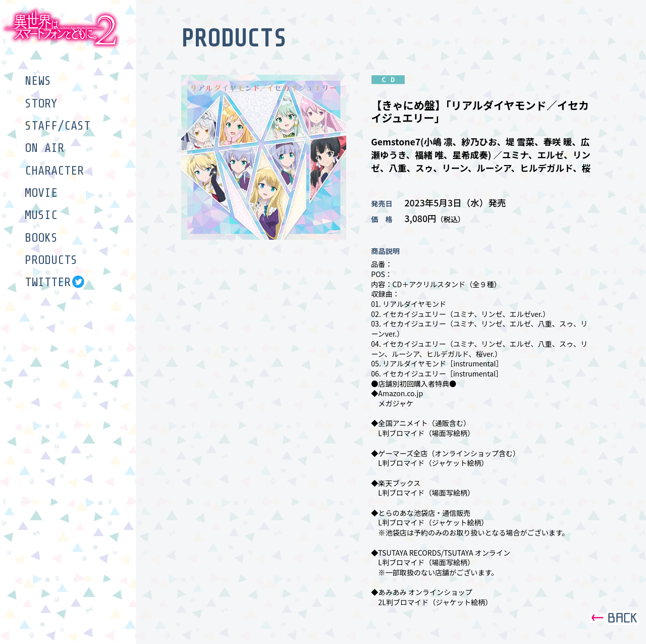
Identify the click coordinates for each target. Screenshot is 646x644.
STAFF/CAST (58, 126)
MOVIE (41, 193)
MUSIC (41, 215)
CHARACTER (54, 171)
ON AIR (44, 148)
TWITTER (55, 282)
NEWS (38, 81)
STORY (41, 103)
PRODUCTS (51, 260)
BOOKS (41, 238)
